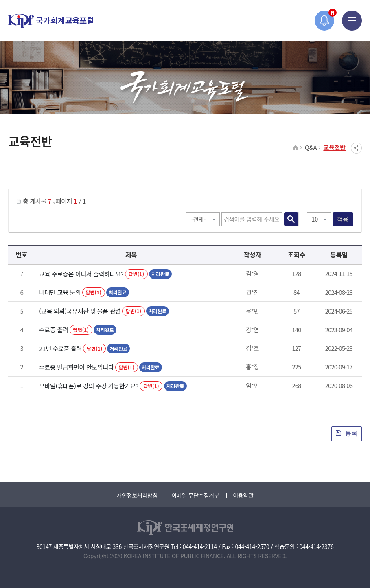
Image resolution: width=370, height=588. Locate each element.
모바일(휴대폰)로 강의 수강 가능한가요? (89, 386)
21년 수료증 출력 (60, 348)
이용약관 (243, 495)
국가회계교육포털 (51, 21)
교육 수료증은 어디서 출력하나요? (81, 274)
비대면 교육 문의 (60, 292)
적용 (343, 219)
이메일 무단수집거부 (195, 495)
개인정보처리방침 (137, 495)
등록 (347, 433)
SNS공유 (356, 148)
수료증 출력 (54, 330)
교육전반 (334, 147)
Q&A (311, 147)
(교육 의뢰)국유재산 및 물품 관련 (80, 311)
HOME (296, 148)
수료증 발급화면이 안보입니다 (76, 367)
